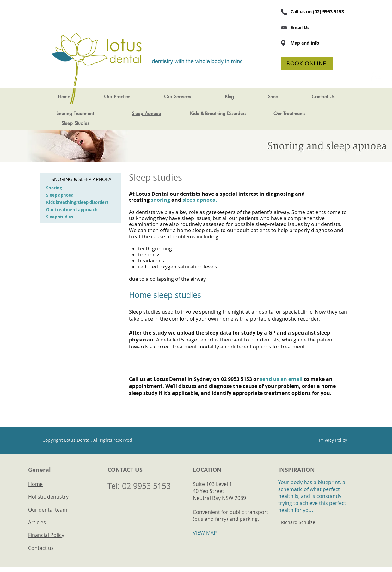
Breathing (215, 113)
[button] (117, 97)
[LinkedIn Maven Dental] (376, 77)
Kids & (197, 113)
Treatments (294, 113)
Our (278, 113)
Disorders (237, 113)
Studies (82, 123)
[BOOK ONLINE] (307, 63)
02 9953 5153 (146, 486)
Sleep (67, 123)
